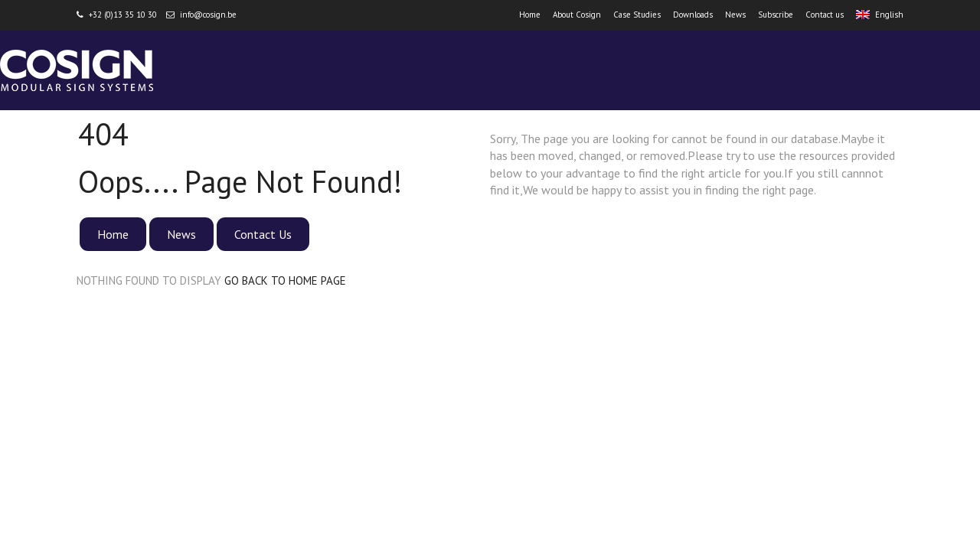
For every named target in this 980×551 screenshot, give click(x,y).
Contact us (825, 15)
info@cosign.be (208, 15)
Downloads (693, 15)
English (880, 15)
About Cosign (577, 15)
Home (530, 15)
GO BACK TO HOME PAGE (285, 280)
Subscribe (776, 15)
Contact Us (263, 234)
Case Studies (637, 15)
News (735, 15)
